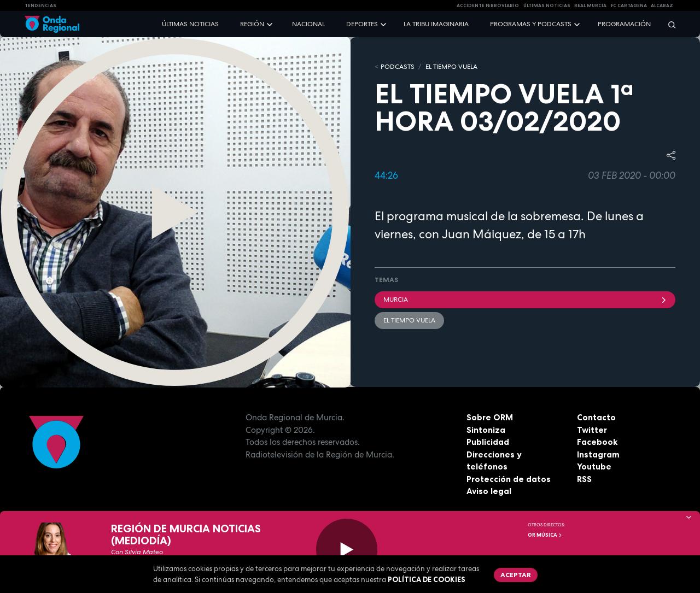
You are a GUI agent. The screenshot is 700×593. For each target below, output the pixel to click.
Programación (624, 24)
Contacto (596, 417)
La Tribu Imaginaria (436, 24)
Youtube (594, 466)
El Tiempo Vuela (451, 67)
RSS (584, 479)
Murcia (525, 300)
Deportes (362, 24)
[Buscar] (668, 24)
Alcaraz (662, 5)
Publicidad (488, 442)
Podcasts (398, 67)
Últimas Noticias (547, 5)
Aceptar (516, 575)
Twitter (592, 430)
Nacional (308, 24)
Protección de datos (509, 479)
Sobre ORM (490, 417)
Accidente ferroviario (488, 5)
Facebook (597, 442)
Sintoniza (486, 430)
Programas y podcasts (531, 24)
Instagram (598, 454)
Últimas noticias (190, 24)
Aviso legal (489, 491)
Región (252, 24)
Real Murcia (590, 5)
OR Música (545, 535)
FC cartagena (629, 5)
